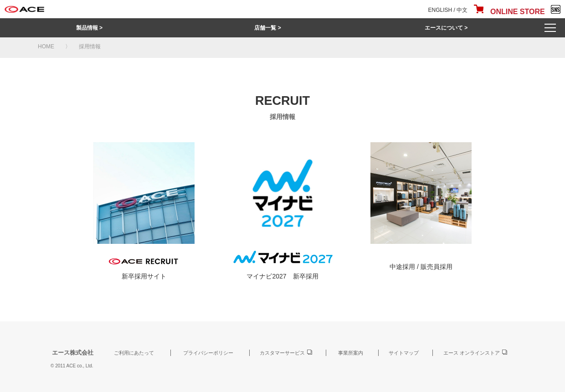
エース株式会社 (73, 353)
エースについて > (446, 28)
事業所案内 (351, 353)
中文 (462, 10)
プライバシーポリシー (208, 353)
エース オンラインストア (472, 353)
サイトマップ (404, 353)
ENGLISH (440, 10)
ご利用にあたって (134, 353)
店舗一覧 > (267, 28)
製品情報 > (89, 28)
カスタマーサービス (282, 353)
